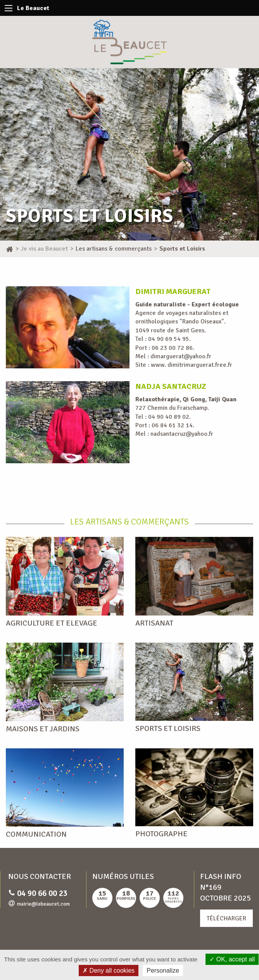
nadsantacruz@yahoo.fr (182, 434)
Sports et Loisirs (168, 728)
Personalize (163, 971)
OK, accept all (232, 959)
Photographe (161, 834)
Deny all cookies (109, 971)
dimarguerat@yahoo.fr (181, 356)
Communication (36, 834)
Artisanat (154, 623)
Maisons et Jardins (43, 729)
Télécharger (226, 918)
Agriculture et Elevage (52, 623)
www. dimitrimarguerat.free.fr (192, 365)
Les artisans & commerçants (129, 522)
